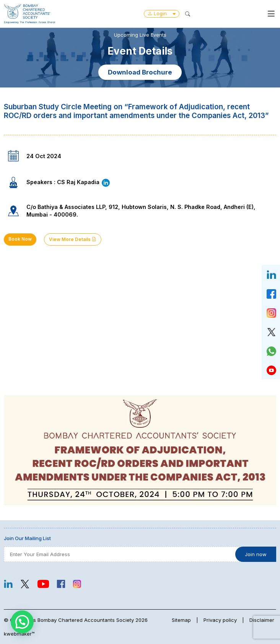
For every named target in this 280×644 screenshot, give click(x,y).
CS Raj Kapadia (84, 182)
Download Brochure (140, 72)
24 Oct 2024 (44, 156)
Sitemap (181, 620)
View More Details (73, 239)
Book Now (20, 239)
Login (162, 13)
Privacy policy (220, 620)
